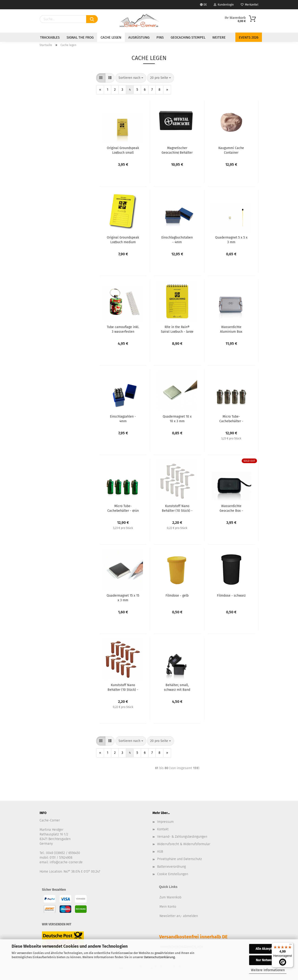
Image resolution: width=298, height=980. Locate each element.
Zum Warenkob (170, 897)
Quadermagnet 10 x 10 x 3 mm (177, 419)
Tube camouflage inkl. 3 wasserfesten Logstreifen (123, 329)
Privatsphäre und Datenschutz (179, 859)
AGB (160, 852)
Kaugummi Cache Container (231, 150)
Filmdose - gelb (177, 596)
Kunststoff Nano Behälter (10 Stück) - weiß (177, 508)
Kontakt (163, 829)
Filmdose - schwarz (231, 596)
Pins (160, 37)
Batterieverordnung (171, 867)
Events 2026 (249, 37)
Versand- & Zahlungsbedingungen (182, 837)
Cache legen (111, 37)
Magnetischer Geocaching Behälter (177, 150)
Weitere (219, 37)
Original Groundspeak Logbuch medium (123, 239)
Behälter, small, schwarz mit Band (177, 687)
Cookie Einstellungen (173, 874)
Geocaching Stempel (188, 37)
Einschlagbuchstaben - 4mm (177, 239)
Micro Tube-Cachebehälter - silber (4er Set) (231, 419)
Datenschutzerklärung (159, 957)
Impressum (165, 822)
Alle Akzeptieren (268, 949)
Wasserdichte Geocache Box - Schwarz (231, 508)
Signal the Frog (80, 37)
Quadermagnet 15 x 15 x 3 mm (123, 598)
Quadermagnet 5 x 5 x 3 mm (231, 239)
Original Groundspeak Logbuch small (123, 150)
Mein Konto (168, 907)
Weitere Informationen (268, 970)
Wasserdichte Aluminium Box (231, 329)
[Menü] (291, 945)
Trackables (50, 37)
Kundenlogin (224, 5)
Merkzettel (250, 5)
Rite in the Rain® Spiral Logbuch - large (177, 329)
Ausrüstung (139, 37)
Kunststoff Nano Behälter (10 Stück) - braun (123, 687)
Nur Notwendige (268, 960)
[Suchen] (92, 19)
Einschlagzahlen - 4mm (123, 419)
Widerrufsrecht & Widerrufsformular (184, 844)
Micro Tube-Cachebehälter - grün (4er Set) (123, 508)
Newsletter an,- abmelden (179, 916)
